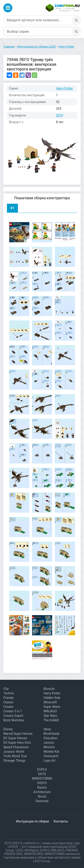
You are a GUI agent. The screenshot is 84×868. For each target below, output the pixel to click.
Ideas (47, 729)
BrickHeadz (51, 734)
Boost (42, 796)
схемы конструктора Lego (61, 843)
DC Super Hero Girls (17, 743)
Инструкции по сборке (33, 821)
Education (50, 738)
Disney (8, 729)
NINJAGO (50, 711)
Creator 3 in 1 (13, 711)
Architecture (42, 792)
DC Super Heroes (15, 738)
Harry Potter (64, 88)
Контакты (61, 821)
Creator (9, 707)
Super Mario (52, 707)
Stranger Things (14, 761)
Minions (49, 747)
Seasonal (42, 801)
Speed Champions (16, 747)
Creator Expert (13, 716)
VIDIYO (42, 783)
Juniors (49, 743)
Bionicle (49, 689)
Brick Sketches (14, 720)
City (6, 689)
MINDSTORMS (42, 778)
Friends (9, 698)
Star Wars (50, 716)
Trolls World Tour (15, 756)
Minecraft (50, 702)
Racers (42, 787)
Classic (8, 702)
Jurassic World (14, 752)
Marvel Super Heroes (18, 734)
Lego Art (49, 761)
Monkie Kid (51, 752)
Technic (9, 693)
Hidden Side (52, 698)
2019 (59, 115)
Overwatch (51, 756)
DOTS (42, 774)
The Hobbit (51, 720)
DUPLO (42, 770)
